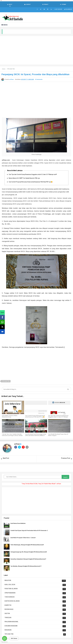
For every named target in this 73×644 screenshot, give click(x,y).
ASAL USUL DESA (10, 585)
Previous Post (66, 458)
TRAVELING (8, 618)
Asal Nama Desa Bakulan (18, 524)
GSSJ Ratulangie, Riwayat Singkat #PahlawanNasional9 (27, 545)
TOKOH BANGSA (10, 597)
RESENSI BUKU (9, 609)
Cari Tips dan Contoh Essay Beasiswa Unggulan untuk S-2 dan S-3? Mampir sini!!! (33, 175)
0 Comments (39, 80)
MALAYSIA (8, 581)
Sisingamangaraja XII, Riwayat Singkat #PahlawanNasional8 (29, 552)
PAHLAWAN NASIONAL (11, 622)
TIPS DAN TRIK (6, 381)
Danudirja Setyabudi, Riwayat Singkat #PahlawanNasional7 (28, 559)
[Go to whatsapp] (5, 638)
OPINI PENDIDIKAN (10, 593)
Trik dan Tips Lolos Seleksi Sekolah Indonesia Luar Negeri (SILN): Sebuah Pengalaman (12, 436)
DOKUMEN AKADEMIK (11, 626)
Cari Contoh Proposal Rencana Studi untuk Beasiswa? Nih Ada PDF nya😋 (31, 182)
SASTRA (7, 614)
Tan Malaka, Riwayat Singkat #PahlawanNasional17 (26, 566)
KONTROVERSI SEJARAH (12, 601)
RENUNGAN (8, 630)
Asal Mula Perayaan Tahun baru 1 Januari (23, 538)
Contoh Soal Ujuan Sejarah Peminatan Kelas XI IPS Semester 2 (29, 531)
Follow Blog (68, 9)
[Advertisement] (36, 50)
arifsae (17, 444)
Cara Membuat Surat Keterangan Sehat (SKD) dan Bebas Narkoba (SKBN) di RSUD (36, 436)
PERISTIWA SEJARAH (11, 589)
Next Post (6, 458)
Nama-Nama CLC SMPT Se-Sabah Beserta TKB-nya (24, 178)
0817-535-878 (58, 9)
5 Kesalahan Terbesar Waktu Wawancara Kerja (10, 416)
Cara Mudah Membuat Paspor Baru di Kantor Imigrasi (58, 435)
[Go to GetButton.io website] (5, 642)
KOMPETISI (8, 605)
